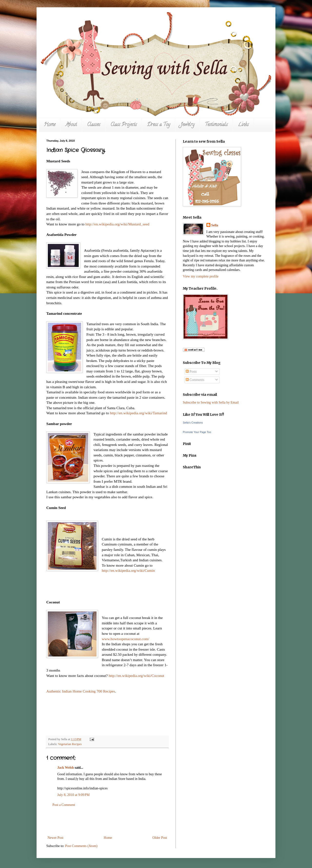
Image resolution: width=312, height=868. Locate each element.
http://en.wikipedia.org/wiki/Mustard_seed (117, 224)
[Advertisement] (107, 821)
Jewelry (187, 125)
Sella (215, 225)
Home (50, 125)
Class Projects (124, 125)
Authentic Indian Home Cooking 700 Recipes (81, 691)
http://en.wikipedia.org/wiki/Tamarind (139, 413)
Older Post (160, 838)
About (71, 125)
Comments (195, 380)
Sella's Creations (193, 423)
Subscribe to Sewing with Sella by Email (211, 402)
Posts (191, 372)
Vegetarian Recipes (70, 744)
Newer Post (55, 838)
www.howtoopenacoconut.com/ (125, 639)
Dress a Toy (159, 125)
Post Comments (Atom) (81, 846)
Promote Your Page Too (197, 432)
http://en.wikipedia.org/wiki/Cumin (128, 570)
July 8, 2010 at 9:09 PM (73, 795)
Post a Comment (64, 805)
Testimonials (216, 125)
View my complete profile (201, 276)
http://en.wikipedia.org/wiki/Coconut (136, 676)
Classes (94, 125)
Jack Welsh (66, 768)
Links (243, 125)
